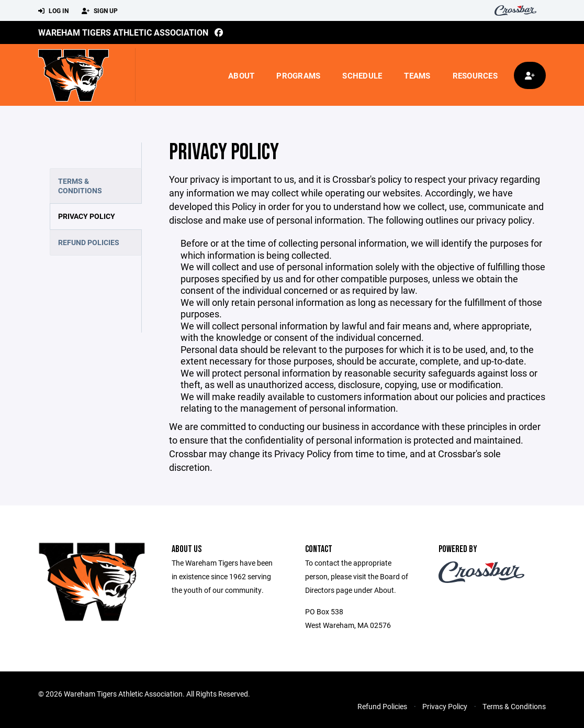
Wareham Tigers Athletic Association (123, 32)
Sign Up (100, 11)
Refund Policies (89, 242)
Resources (475, 75)
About (241, 75)
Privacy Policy (87, 216)
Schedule (362, 75)
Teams (417, 75)
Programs (298, 75)
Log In (53, 11)
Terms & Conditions (80, 186)
